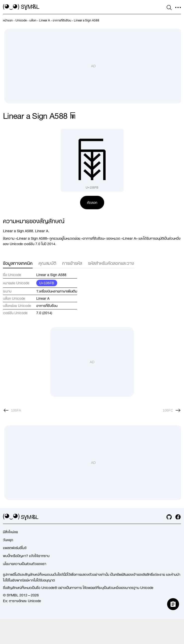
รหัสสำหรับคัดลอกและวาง (111, 263)
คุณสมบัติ (47, 263)
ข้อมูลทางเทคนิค (18, 263)
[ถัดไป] (172, 410)
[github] (169, 517)
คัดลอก (92, 203)
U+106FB (47, 283)
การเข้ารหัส (72, 263)
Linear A (43, 298)
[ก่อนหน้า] (12, 410)
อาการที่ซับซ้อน (47, 306)
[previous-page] (8, 20)
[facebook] (178, 517)
